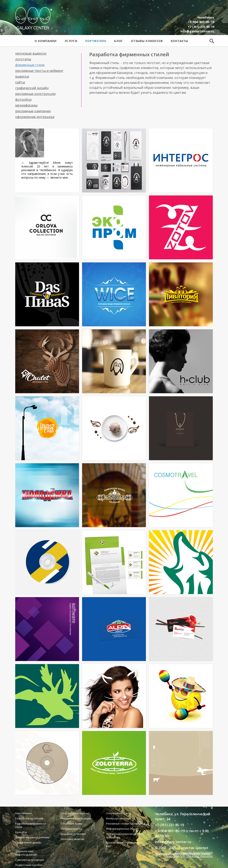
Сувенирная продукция (30, 860)
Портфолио (96, 41)
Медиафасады (26, 105)
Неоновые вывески (31, 53)
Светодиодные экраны (75, 813)
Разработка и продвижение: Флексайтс (189, 856)
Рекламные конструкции (35, 94)
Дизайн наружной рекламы (32, 837)
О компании (46, 41)
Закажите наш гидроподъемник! (26, 853)
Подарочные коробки (29, 865)
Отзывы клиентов (147, 41)
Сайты (20, 82)
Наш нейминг (24, 813)
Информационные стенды (122, 829)
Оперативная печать (119, 813)
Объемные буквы (71, 824)
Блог (119, 41)
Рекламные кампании (33, 111)
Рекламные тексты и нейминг (39, 71)
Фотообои (23, 99)
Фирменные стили (30, 65)
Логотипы (23, 59)
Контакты (179, 41)
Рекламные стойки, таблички (124, 824)
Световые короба (71, 829)
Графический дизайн (32, 88)
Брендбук (21, 832)
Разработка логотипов (29, 818)
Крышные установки (73, 834)
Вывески (22, 76)
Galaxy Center (34, 18)
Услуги (71, 41)
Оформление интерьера (35, 117)
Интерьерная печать (119, 818)
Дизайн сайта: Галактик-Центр (194, 852)
